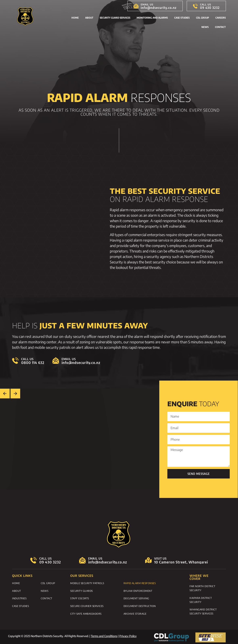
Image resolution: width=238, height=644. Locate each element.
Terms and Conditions (104, 635)
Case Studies (182, 18)
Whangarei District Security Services (203, 611)
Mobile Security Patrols (87, 583)
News (205, 27)
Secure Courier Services (87, 605)
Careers (221, 18)
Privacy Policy (128, 635)
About (89, 18)
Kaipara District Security (201, 599)
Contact (220, 27)
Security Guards (82, 590)
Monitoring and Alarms (152, 18)
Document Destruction (140, 605)
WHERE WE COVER (199, 577)
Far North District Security (202, 588)
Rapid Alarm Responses (140, 583)
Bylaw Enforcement (138, 590)
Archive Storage (135, 612)
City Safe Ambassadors (86, 612)
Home (75, 18)
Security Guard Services (115, 18)
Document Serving (136, 597)
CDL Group (202, 18)
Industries (19, 597)
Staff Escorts (80, 597)
